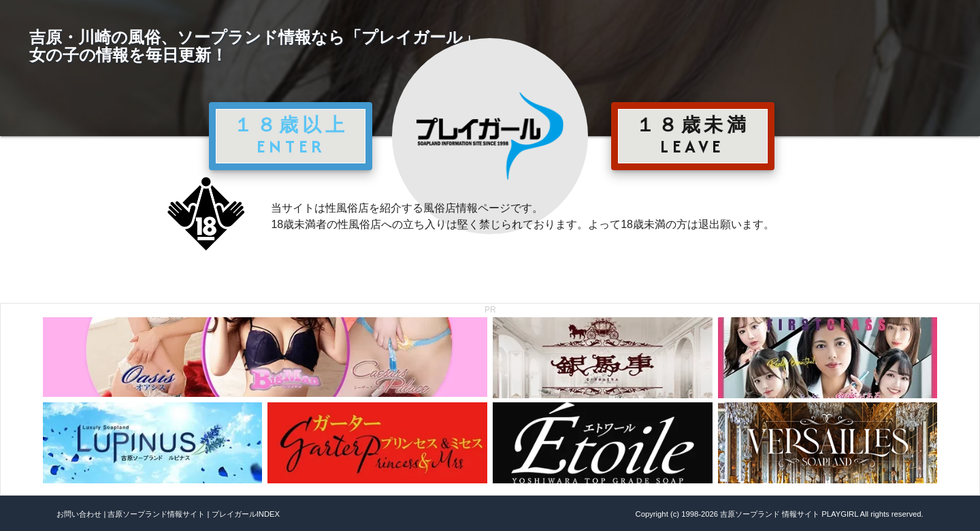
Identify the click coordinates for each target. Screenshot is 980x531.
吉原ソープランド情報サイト (156, 514)
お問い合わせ (79, 514)
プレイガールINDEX (246, 514)
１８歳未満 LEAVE (693, 135)
